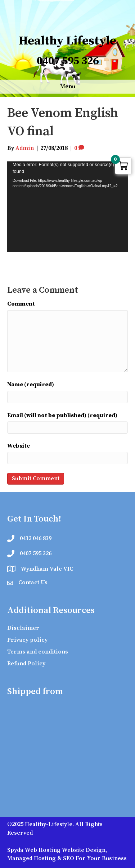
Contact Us (33, 582)
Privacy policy (27, 640)
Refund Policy (26, 664)
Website (19, 446)
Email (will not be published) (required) (62, 415)
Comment (21, 304)
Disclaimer (23, 628)
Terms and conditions (38, 652)
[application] (67, 206)
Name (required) (31, 385)
